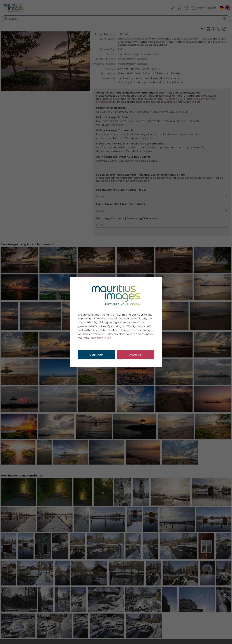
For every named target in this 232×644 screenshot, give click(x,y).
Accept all (136, 355)
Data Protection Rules (97, 338)
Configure (96, 355)
